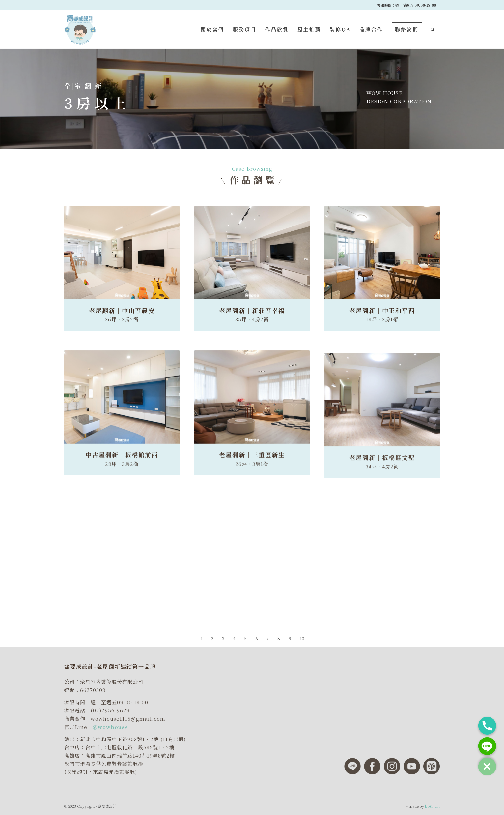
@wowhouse (110, 727)
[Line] (487, 746)
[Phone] (487, 726)
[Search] (433, 29)
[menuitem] (212, 29)
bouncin (432, 806)
